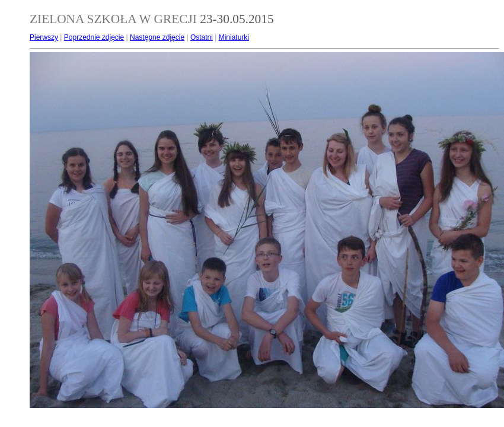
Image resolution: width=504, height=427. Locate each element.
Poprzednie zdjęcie (94, 37)
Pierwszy (44, 37)
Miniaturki (234, 37)
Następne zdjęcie (157, 37)
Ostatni (202, 37)
